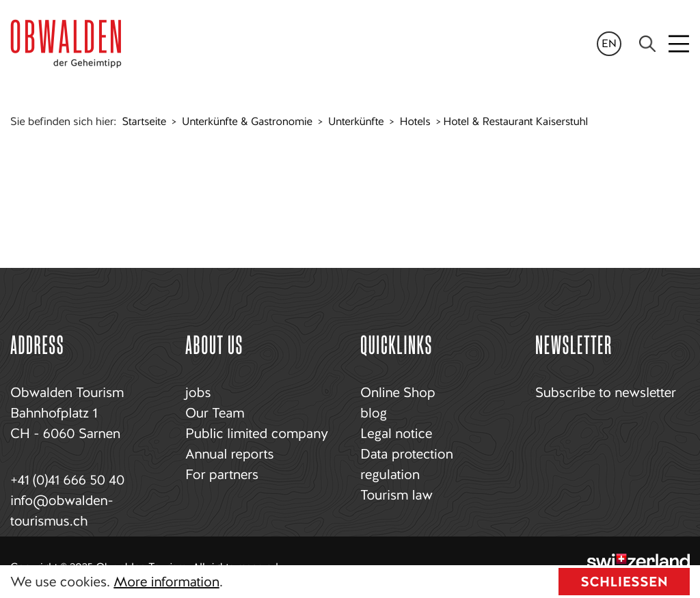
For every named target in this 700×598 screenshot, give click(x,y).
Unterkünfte (356, 121)
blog (374, 413)
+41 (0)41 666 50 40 (67, 480)
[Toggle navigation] (680, 44)
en (609, 43)
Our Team (215, 413)
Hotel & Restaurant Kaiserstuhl (515, 121)
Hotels (415, 121)
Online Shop (398, 392)
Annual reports (229, 454)
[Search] (647, 44)
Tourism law (396, 495)
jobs (198, 392)
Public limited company (257, 433)
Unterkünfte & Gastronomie (247, 121)
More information (166, 582)
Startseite (144, 121)
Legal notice (396, 433)
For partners (222, 474)
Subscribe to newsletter (605, 392)
